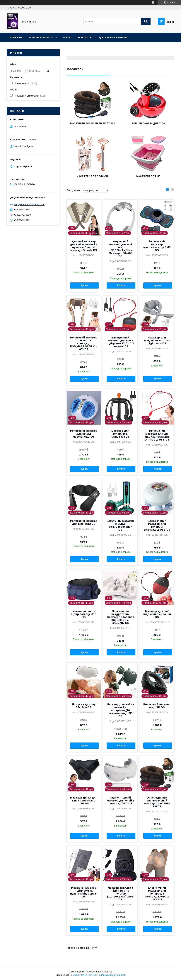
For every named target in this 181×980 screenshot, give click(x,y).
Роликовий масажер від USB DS (157, 706)
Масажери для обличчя (93, 176)
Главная (16, 37)
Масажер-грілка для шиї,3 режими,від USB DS (84, 801)
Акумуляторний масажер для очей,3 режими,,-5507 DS (120, 801)
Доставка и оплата (113, 37)
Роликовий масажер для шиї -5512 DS (84, 522)
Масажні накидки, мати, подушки (93, 123)
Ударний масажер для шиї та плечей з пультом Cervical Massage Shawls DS (84, 246)
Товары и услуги (41, 37)
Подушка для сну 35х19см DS (84, 706)
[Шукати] (146, 22)
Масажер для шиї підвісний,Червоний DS (157, 614)
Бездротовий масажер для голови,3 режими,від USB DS (157, 525)
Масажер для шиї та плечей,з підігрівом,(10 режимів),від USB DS (120, 710)
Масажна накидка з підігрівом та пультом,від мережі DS (84, 892)
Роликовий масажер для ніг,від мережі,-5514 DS (84, 434)
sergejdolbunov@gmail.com (29, 204)
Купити (84, 285)
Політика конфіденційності (112, 975)
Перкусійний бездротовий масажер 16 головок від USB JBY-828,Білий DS (120, 617)
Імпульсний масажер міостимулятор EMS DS (157, 246)
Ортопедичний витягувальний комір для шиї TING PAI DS (157, 802)
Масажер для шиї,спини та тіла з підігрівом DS (157, 340)
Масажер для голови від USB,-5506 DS (120, 434)
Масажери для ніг (148, 176)
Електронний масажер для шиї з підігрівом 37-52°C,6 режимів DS (120, 342)
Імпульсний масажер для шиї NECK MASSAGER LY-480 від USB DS (157, 435)
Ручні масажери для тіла (148, 123)
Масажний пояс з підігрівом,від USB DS (84, 614)
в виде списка (173, 190)
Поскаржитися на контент (83, 975)
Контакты (85, 37)
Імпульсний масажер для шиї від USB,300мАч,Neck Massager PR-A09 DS (120, 249)
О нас (67, 37)
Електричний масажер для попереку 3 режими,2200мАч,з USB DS (157, 894)
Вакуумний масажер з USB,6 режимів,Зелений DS (120, 525)
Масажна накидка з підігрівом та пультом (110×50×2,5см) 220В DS (120, 894)
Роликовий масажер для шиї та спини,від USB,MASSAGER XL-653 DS (84, 343)
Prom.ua (108, 972)
